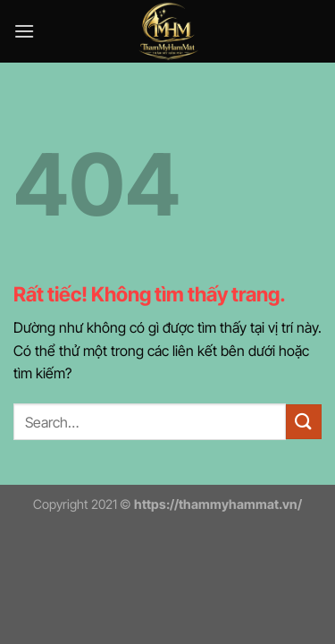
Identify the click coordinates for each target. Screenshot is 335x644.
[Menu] (24, 31)
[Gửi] (304, 422)
